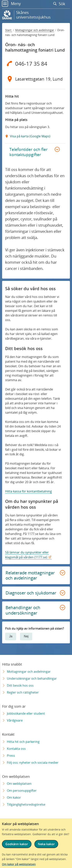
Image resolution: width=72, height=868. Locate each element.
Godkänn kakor (17, 844)
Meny (11, 4)
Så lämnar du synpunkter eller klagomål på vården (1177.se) (27, 555)
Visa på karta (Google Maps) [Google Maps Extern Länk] (30, 136)
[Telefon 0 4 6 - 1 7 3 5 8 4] (35, 64)
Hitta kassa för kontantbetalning (29, 491)
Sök (60, 4)
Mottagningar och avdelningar (35, 30)
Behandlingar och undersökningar (23, 610)
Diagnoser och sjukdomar (31, 593)
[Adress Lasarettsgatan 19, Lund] (35, 79)
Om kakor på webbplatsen (19, 864)
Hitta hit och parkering (23, 742)
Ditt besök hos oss (20, 685)
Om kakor (14, 797)
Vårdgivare (15, 720)
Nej (26, 636)
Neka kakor (46, 844)
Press (11, 756)
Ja (11, 636)
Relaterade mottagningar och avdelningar (30, 575)
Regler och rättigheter (23, 692)
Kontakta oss (16, 749)
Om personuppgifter (22, 791)
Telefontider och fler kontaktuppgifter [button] (29, 152)
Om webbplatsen (19, 784)
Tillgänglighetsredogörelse (26, 804)
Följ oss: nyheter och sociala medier (33, 763)
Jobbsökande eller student (26, 713)
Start (9, 30)
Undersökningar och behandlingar (32, 678)
